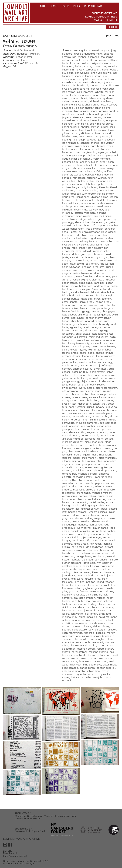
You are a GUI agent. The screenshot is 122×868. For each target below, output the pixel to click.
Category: (9, 60)
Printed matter (24, 57)
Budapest (23, 54)
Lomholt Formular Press (101, 17)
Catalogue (25, 36)
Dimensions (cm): (14, 63)
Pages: (7, 66)
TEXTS (54, 6)
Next (116, 36)
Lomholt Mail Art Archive (16, 13)
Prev (109, 36)
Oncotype (30, 863)
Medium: (8, 57)
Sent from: (10, 54)
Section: (8, 51)
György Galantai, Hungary (20, 46)
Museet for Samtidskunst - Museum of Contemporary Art (45, 816)
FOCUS (65, 6)
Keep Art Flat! (93, 6)
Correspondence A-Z (104, 13)
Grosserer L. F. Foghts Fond (30, 831)
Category (10, 36)
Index (77, 6)
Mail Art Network (105, 20)
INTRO (43, 6)
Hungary (35, 54)
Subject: (67, 51)
